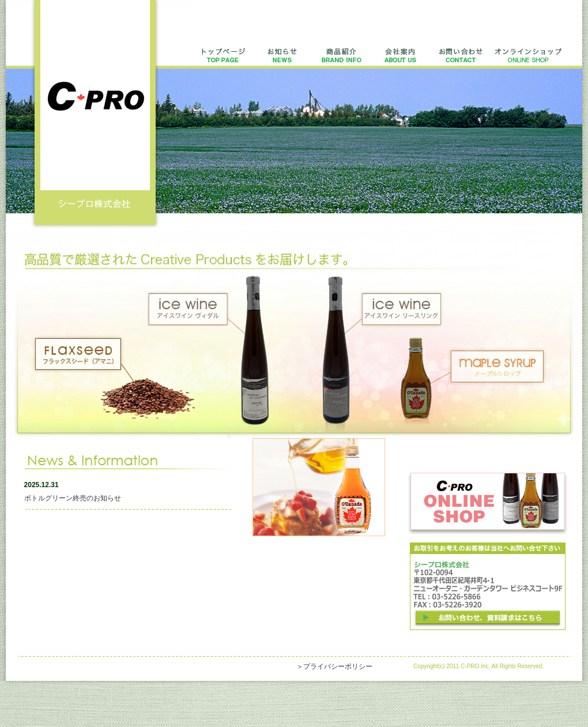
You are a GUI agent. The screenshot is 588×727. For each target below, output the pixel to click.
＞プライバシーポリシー (334, 666)
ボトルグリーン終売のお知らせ (73, 498)
